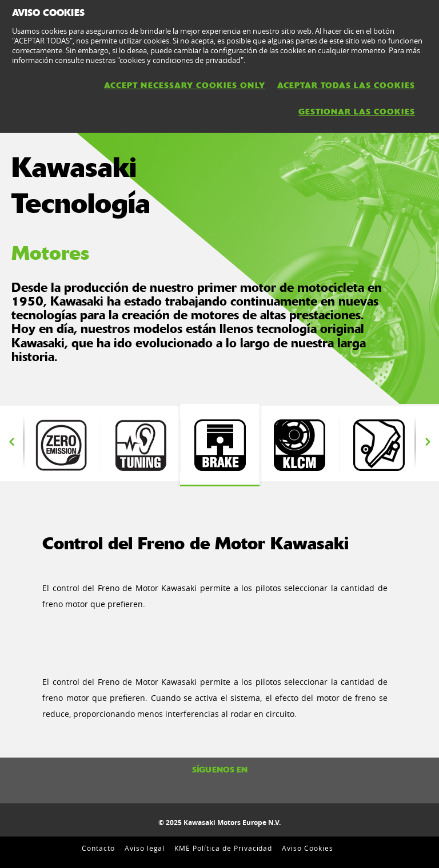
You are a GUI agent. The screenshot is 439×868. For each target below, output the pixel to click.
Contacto (98, 848)
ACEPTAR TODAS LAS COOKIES (346, 85)
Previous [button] (11, 442)
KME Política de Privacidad (223, 848)
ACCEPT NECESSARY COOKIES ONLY (185, 85)
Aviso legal (145, 848)
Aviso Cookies (307, 848)
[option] (220, 445)
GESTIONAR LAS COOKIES (357, 112)
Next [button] (428, 442)
